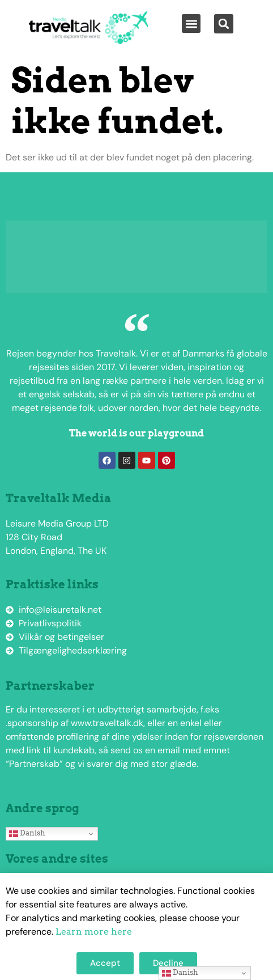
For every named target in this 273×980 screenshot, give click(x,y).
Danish (27, 833)
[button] (191, 24)
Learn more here (94, 932)
